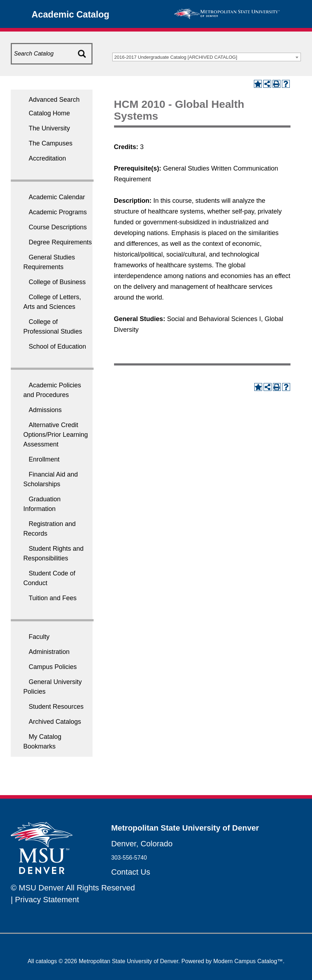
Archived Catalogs (55, 722)
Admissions (45, 410)
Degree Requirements (60, 242)
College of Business (57, 282)
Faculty (39, 637)
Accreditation (47, 158)
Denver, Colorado (142, 844)
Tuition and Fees (53, 598)
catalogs (46, 961)
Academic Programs (58, 212)
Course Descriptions (58, 227)
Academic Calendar (57, 197)
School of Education (57, 346)
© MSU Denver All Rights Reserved (73, 888)
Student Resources (56, 707)
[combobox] (207, 57)
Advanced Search (54, 100)
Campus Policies (53, 667)
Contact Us (131, 872)
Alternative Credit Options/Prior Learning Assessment (56, 435)
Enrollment (44, 459)
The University (49, 128)
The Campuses (51, 143)
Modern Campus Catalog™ (248, 961)
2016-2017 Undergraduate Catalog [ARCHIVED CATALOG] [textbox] (176, 57)
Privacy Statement (47, 900)
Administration (49, 652)
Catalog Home (49, 113)
